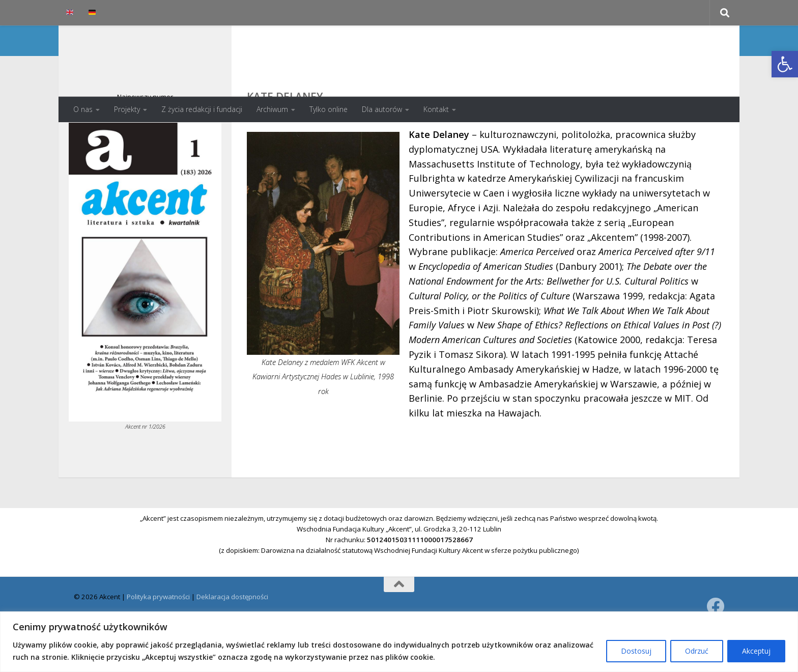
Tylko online (329, 109)
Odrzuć (697, 651)
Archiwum (272, 109)
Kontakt (436, 109)
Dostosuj (636, 651)
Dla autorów (382, 109)
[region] (399, 642)
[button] (785, 64)
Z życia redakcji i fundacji (202, 109)
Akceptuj (756, 651)
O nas (83, 109)
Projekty (127, 109)
